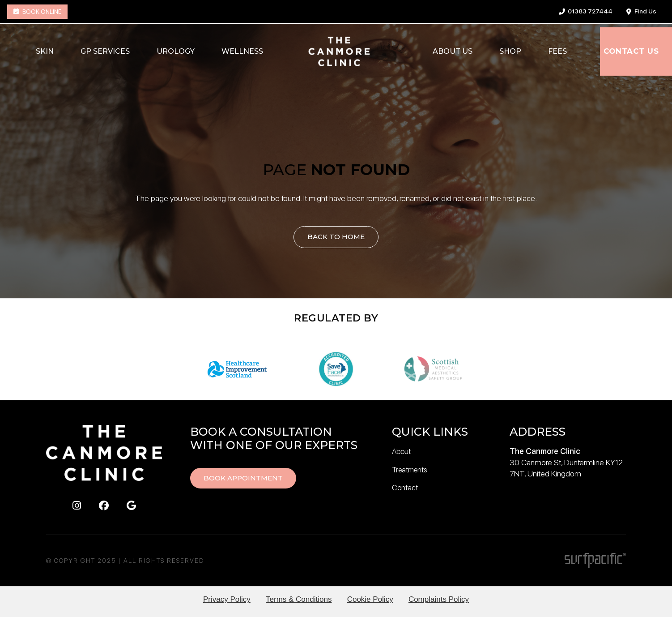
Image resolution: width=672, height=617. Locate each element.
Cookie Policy (372, 599)
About (402, 451)
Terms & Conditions (297, 599)
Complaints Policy (443, 599)
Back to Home (336, 237)
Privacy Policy (222, 599)
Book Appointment (245, 478)
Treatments (411, 469)
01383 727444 (586, 11)
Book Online (37, 12)
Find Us (641, 11)
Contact (405, 487)
